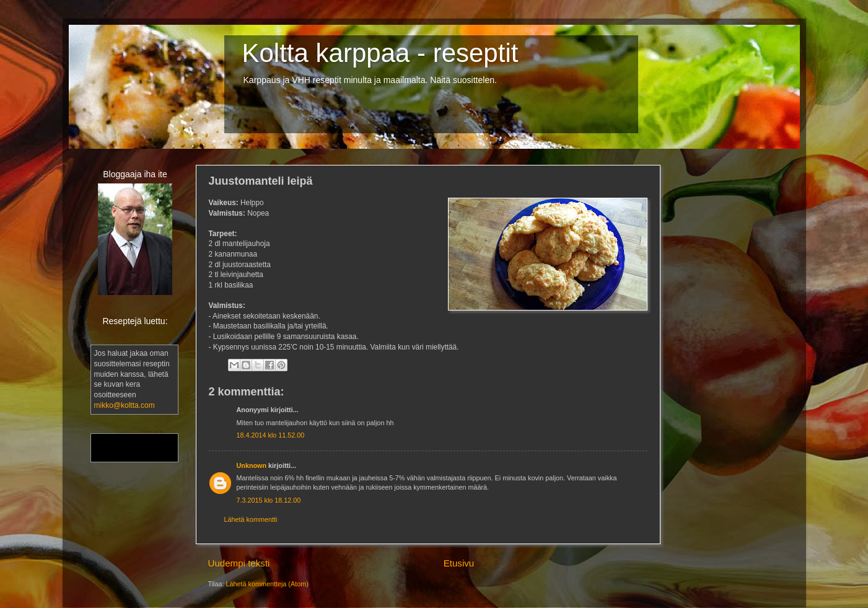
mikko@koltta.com (125, 405)
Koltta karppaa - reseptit (380, 53)
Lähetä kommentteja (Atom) (267, 584)
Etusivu (459, 563)
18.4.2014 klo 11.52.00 (271, 435)
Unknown (252, 465)
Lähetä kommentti (251, 519)
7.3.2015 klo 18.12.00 (269, 500)
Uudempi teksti (239, 563)
